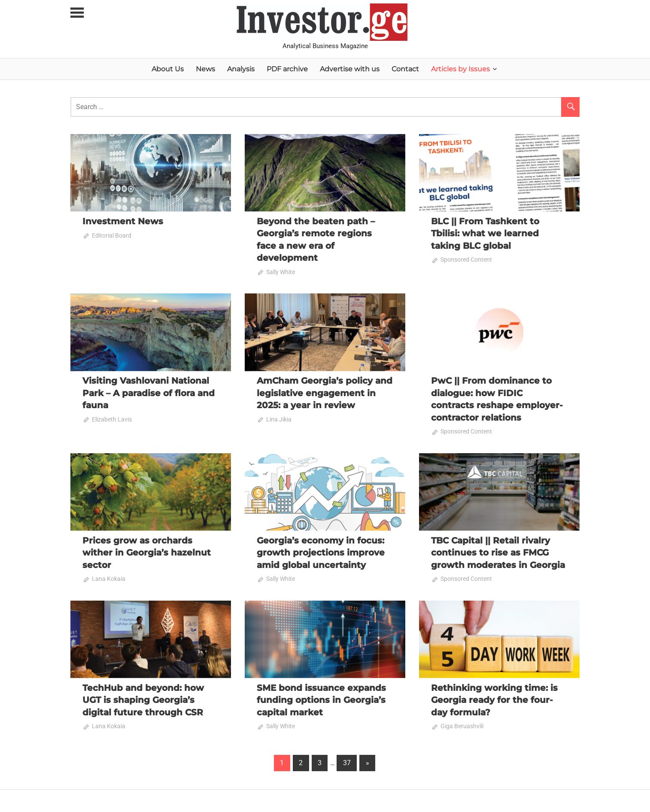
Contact (405, 69)
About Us (168, 69)
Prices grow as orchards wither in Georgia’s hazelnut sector (147, 552)
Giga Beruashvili (462, 725)
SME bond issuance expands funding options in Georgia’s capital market (321, 699)
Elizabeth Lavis (112, 418)
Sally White (281, 272)
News (205, 69)
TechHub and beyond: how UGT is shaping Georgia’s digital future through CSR (143, 699)
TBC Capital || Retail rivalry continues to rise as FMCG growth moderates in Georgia (498, 552)
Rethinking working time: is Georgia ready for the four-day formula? (494, 699)
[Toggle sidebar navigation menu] (78, 13)
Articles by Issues (460, 69)
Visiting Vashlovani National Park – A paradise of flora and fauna (149, 392)
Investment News (123, 221)
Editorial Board (112, 235)
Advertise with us (350, 69)
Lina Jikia (279, 418)
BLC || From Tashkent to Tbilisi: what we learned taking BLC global (485, 233)
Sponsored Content (466, 259)
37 (347, 761)
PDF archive (287, 69)
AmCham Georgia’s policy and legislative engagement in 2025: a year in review (325, 392)
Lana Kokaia (109, 577)
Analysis (241, 69)
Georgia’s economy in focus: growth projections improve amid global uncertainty (321, 552)
